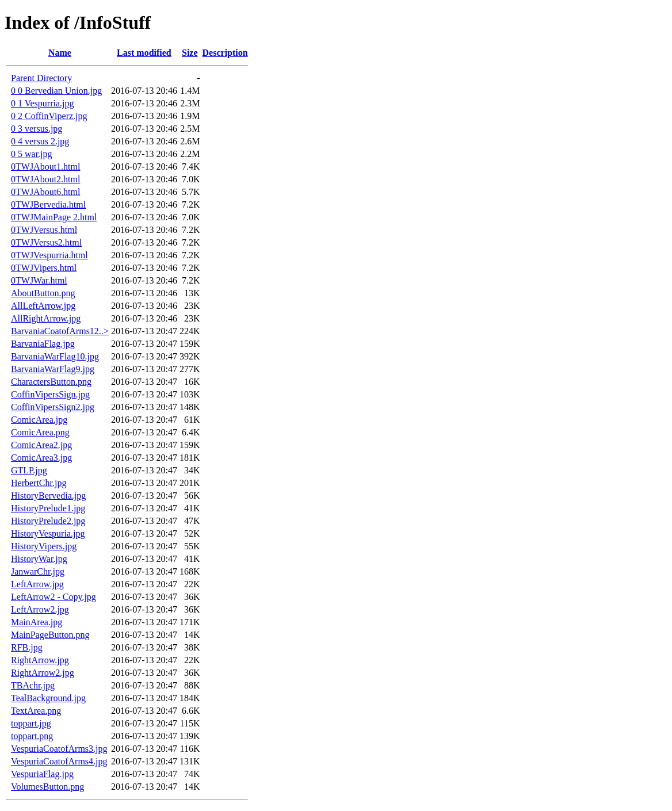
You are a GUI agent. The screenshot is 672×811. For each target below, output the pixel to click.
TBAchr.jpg (33, 685)
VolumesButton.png (47, 787)
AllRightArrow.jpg (46, 318)
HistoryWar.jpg (39, 559)
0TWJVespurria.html (49, 255)
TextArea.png (36, 711)
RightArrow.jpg (40, 660)
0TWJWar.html (39, 280)
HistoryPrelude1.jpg (48, 508)
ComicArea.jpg (39, 420)
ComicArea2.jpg (41, 445)
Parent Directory (41, 78)
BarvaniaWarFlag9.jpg (53, 369)
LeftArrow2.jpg (40, 609)
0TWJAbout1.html (45, 167)
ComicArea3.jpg (41, 458)
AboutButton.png (43, 293)
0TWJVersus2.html (46, 242)
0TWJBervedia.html (48, 204)
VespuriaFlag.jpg (42, 774)
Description (225, 53)
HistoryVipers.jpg (44, 546)
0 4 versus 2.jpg (40, 141)
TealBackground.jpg (48, 698)
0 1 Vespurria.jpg (42, 103)
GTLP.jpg (29, 470)
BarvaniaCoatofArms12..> (60, 331)
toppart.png (32, 736)
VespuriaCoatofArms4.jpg (59, 761)
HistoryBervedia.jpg (48, 496)
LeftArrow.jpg (37, 584)
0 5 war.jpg (32, 154)
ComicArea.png (40, 432)
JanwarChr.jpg (38, 571)
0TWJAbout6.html (45, 192)
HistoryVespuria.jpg (48, 533)
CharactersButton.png (51, 382)
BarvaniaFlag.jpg (43, 344)
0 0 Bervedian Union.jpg (56, 91)
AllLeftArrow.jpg (43, 306)
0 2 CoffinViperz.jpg (49, 116)
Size (190, 53)
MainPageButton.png (50, 635)
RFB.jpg (27, 647)
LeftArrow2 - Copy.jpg (54, 597)
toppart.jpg (31, 723)
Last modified (144, 53)
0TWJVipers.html (44, 268)
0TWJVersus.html (44, 230)
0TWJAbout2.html (45, 179)
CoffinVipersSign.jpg (50, 394)
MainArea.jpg (37, 622)
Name (60, 53)
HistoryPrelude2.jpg (48, 521)
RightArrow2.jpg (43, 673)
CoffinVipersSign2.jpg (53, 407)
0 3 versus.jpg (37, 129)
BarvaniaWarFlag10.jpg (55, 356)
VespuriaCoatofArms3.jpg (59, 749)
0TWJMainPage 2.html (54, 217)
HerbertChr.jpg (39, 483)
